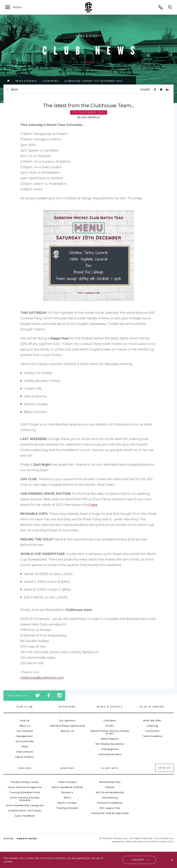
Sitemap (8, 838)
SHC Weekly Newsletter (110, 744)
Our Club (25, 707)
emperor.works (27, 838)
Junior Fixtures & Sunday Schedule (25, 799)
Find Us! (25, 721)
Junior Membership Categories (25, 805)
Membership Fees (110, 782)
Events (110, 726)
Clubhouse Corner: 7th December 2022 (94, 81)
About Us (25, 726)
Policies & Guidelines (110, 803)
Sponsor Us (67, 731)
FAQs (25, 747)
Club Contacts (25, 752)
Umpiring (152, 726)
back (14, 90)
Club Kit (110, 787)
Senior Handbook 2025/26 (67, 787)
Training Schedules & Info (25, 792)
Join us (164, 768)
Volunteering (110, 798)
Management (25, 736)
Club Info (110, 768)
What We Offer (152, 721)
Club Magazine (110, 749)
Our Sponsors (67, 721)
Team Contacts (67, 782)
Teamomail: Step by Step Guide (110, 813)
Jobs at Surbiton (25, 757)
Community (152, 731)
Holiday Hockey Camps (25, 782)
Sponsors (67, 707)
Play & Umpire (152, 707)
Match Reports (110, 739)
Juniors (25, 768)
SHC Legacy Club (110, 808)
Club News (51, 81)
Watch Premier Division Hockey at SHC (110, 732)
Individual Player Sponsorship (67, 726)
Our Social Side (25, 741)
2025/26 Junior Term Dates (25, 811)
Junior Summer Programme (25, 787)
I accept (138, 860)
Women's (67, 792)
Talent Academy (152, 736)
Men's (67, 798)
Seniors (67, 768)
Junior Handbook (25, 816)
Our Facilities (25, 731)
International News (110, 754)
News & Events (26, 81)
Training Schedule (67, 808)
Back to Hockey (67, 803)
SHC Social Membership (110, 792)
